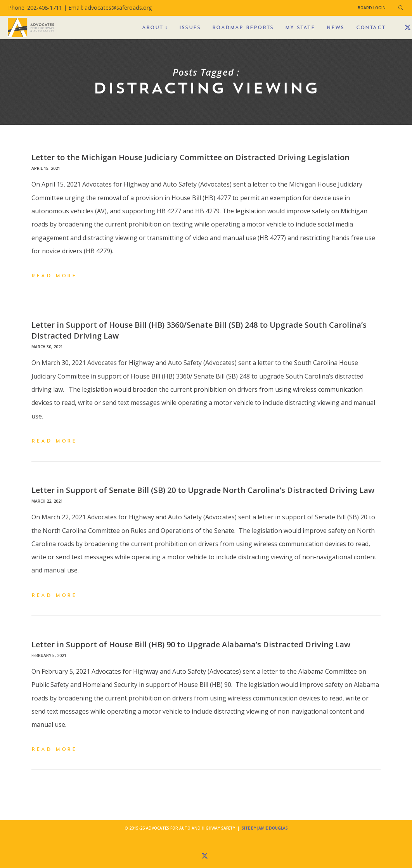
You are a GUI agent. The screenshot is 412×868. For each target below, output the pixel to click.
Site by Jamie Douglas (265, 828)
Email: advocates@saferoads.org (110, 8)
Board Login (372, 8)
